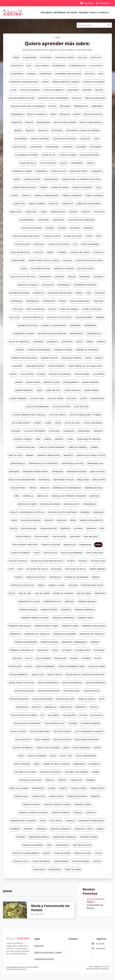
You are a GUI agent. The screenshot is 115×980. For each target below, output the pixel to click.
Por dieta (84, 13)
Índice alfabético (99, 13)
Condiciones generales (44, 959)
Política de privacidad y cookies (48, 952)
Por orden (72, 13)
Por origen (59, 13)
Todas (16, 57)
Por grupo (46, 13)
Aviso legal (39, 946)
